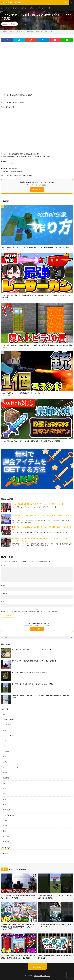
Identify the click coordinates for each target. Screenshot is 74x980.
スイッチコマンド (8, 250)
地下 (5, 783)
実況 (14, 24)
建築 (5, 799)
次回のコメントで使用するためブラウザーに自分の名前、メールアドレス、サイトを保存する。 (31, 612)
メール (4, 594)
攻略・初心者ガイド (9, 815)
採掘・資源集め (8, 810)
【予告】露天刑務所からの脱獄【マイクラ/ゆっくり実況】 (55, 957)
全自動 (5, 772)
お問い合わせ (42, 8)
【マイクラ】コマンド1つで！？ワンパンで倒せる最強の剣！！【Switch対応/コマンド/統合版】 (31, 441)
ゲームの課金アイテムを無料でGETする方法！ (21, 8)
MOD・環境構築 (8, 719)
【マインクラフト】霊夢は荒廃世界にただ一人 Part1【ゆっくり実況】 (34, 661)
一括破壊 (6, 751)
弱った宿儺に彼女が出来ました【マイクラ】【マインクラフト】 (32, 649)
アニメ (5, 730)
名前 (3, 585)
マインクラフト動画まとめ (42, 976)
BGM (5, 714)
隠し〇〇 (5, 348)
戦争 (5, 804)
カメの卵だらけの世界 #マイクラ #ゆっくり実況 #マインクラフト (55, 926)
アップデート (7, 725)
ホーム (3, 8)
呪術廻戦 (6, 778)
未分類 (5, 820)
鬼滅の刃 (6, 842)
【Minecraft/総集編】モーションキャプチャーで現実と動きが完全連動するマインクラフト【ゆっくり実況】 (19, 927)
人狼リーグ (7, 762)
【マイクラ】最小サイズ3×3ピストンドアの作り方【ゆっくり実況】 (33, 684)
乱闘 (5, 757)
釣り (5, 831)
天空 (5, 788)
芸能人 (5, 826)
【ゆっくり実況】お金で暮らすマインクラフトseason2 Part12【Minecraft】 (38, 504)
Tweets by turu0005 (8, 164)
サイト (3, 602)
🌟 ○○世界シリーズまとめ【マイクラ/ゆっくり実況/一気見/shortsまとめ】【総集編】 (18, 957)
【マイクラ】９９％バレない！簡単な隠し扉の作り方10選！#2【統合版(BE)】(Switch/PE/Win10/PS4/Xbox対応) (36, 345)
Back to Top (37, 967)
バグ (5, 746)
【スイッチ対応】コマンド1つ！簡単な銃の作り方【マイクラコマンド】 (23, 393)
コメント (4, 565)
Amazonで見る (37, 190)
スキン (5, 741)
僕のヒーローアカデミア (11, 767)
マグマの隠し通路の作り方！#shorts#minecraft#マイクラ (30, 672)
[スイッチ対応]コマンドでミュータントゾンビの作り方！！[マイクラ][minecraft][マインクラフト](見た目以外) (35, 247)
